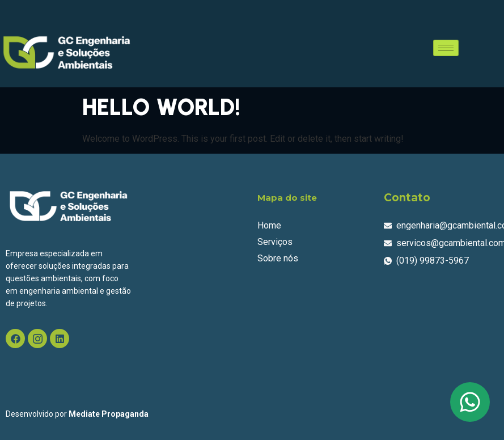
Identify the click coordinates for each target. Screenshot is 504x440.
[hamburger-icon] (446, 48)
